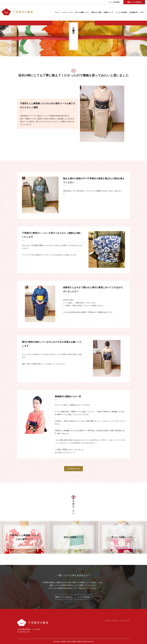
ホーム (57, 12)
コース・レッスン (67, 12)
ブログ (142, 12)
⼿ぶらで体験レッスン (82, 12)
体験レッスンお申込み (134, 2)
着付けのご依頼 (96, 12)
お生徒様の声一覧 (73, 469)
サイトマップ (126, 621)
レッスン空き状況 (114, 2)
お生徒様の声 (133, 12)
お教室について (108, 12)
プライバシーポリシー (112, 621)
